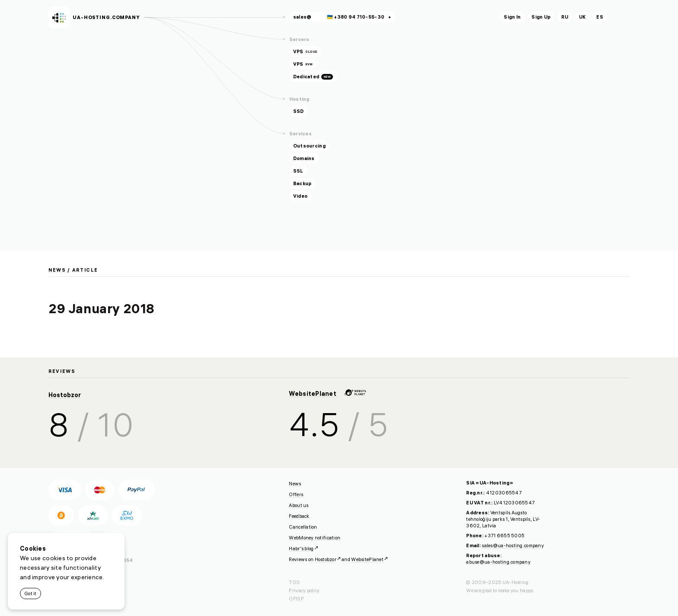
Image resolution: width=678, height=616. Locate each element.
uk (582, 17)
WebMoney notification (315, 538)
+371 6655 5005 (504, 536)
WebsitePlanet (328, 394)
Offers (296, 494)
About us (299, 505)
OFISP (296, 599)
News (57, 270)
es (600, 17)
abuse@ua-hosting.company (498, 562)
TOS (294, 582)
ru (565, 17)
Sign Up (541, 17)
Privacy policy (304, 590)
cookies (54, 558)
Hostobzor (65, 395)
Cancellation (303, 527)
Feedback (299, 516)
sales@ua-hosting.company (513, 545)
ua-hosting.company (106, 17)
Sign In (512, 17)
